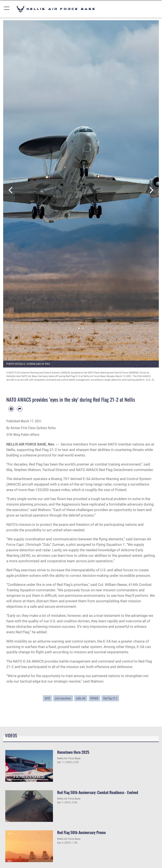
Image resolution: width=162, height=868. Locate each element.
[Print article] (11, 409)
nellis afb (81, 698)
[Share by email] (20, 409)
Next (151, 190)
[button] (7, 9)
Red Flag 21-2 (110, 698)
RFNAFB (94, 698)
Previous (11, 190)
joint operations (63, 698)
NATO (47, 698)
